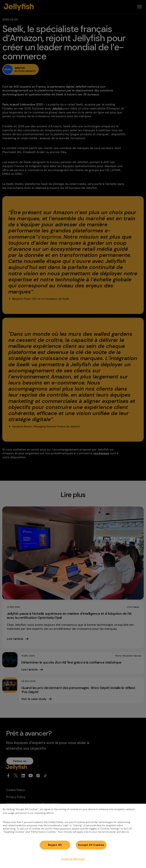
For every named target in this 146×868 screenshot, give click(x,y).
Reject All (55, 845)
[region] (73, 836)
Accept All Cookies (91, 845)
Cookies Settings (73, 859)
